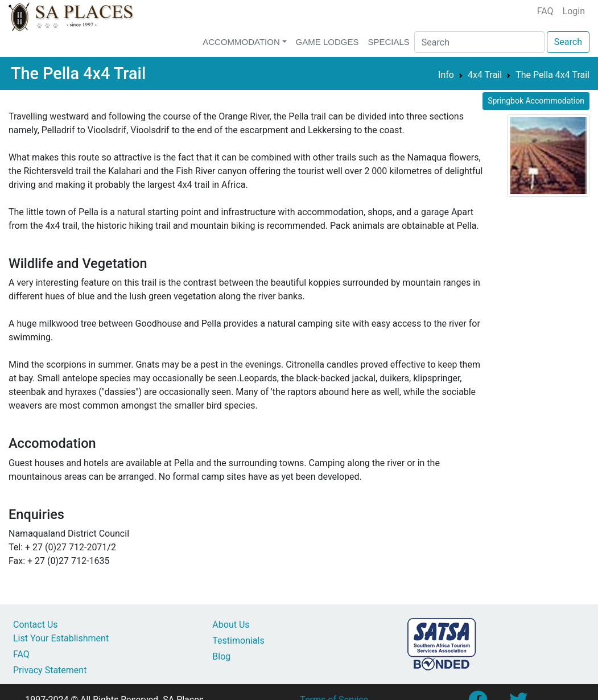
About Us (231, 625)
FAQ (545, 11)
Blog (221, 656)
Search (568, 42)
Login (574, 11)
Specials (388, 42)
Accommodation (241, 42)
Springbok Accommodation (536, 101)
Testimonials (238, 641)
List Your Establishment (61, 638)
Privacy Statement (50, 670)
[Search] (479, 42)
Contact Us (36, 625)
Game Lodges (327, 42)
